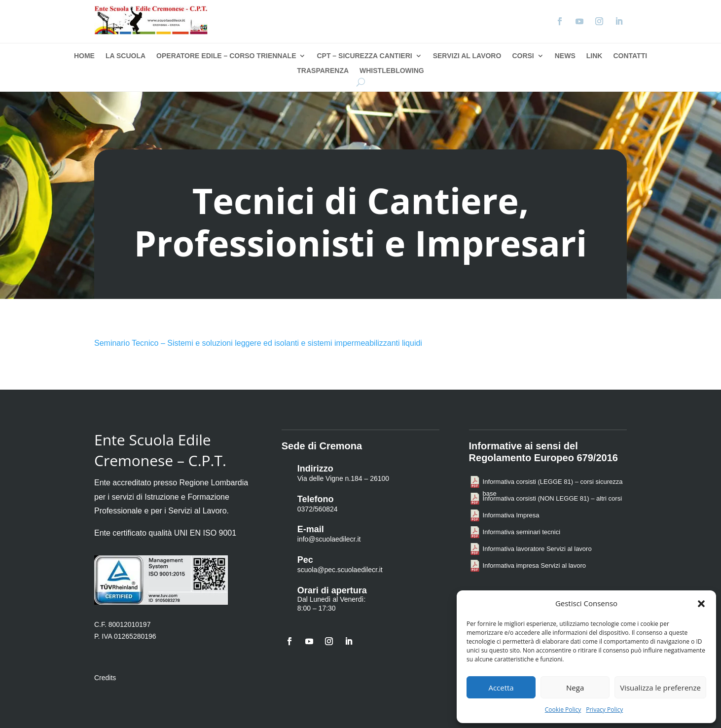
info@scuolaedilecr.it (329, 539)
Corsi (523, 56)
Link (595, 56)
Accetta (501, 688)
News (565, 56)
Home (84, 56)
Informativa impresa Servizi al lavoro (535, 565)
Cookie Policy (563, 710)
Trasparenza (323, 71)
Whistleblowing (392, 71)
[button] (701, 604)
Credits (105, 678)
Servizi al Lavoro (467, 56)
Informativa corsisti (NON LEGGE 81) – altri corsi (552, 498)
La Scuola (126, 56)
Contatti (630, 56)
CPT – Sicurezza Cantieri (364, 56)
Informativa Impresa (511, 515)
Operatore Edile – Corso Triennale (226, 56)
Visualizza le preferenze (660, 688)
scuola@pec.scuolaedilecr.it (340, 570)
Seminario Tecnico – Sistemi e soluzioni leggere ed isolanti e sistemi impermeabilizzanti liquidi (258, 343)
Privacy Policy (604, 710)
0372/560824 (318, 509)
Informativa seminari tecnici (522, 532)
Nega (575, 688)
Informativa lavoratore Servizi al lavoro (537, 549)
